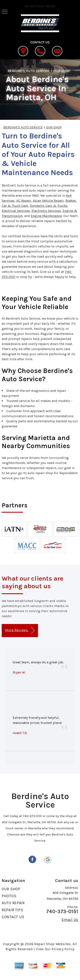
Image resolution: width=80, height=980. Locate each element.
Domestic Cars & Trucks (49, 206)
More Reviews (20, 630)
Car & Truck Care (15, 206)
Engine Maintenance (46, 216)
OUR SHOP (62, 71)
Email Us (70, 920)
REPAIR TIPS (12, 910)
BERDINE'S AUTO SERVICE (29, 71)
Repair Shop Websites (53, 944)
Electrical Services (16, 211)
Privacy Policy (63, 949)
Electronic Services (46, 211)
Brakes (71, 201)
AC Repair (24, 201)
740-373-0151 (32, 816)
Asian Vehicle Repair (48, 201)
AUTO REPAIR (13, 903)
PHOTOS (9, 896)
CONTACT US (13, 917)
